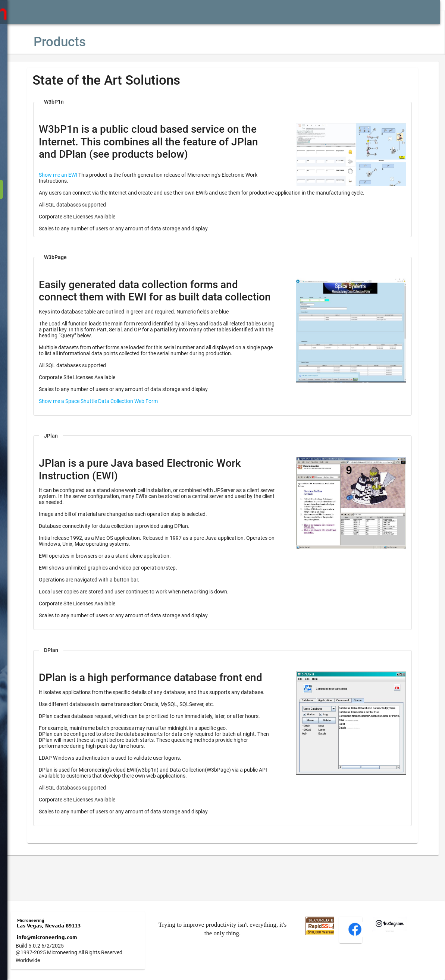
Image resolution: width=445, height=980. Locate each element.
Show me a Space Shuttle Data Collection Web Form (121, 414)
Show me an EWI (80, 175)
